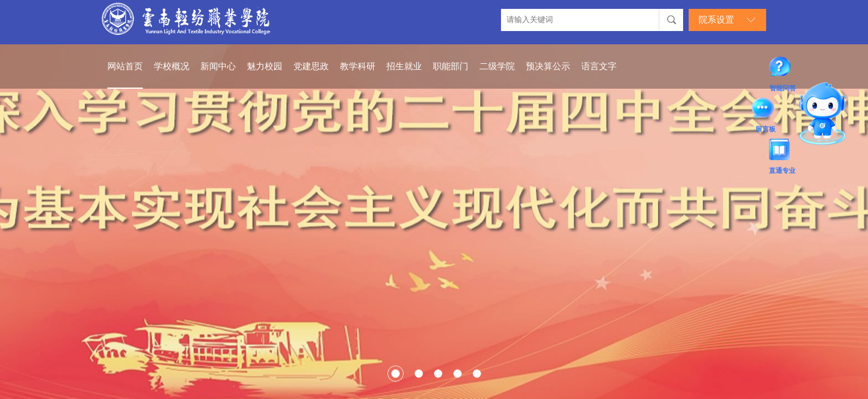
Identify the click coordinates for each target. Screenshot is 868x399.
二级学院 (497, 66)
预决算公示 (548, 66)
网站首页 (125, 66)
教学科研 (358, 66)
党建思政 (311, 66)
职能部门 (451, 66)
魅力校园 (265, 66)
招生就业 (404, 66)
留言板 (766, 110)
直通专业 (782, 151)
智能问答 (783, 69)
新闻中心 (218, 66)
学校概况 (172, 66)
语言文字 (599, 66)
